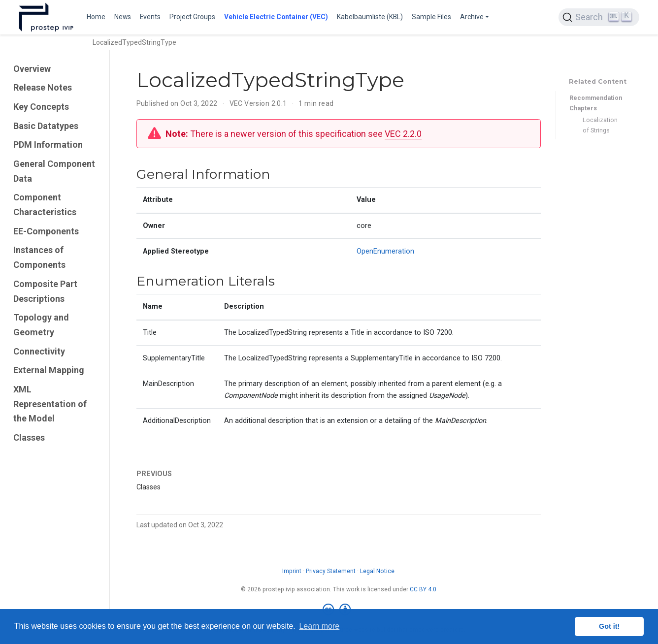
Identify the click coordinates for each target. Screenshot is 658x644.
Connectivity (39, 351)
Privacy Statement (331, 571)
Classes (29, 437)
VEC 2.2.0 (403, 134)
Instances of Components (39, 257)
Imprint (292, 571)
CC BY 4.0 (423, 589)
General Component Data (54, 171)
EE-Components (46, 231)
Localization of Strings (600, 125)
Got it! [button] (609, 626)
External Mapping (49, 370)
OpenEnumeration (385, 251)
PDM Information (48, 145)
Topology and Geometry (41, 325)
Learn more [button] (319, 626)
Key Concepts (41, 107)
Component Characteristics (45, 205)
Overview (32, 69)
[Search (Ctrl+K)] (599, 17)
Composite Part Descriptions (45, 291)
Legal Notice (377, 571)
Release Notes (43, 87)
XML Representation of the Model (50, 404)
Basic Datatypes (46, 126)
